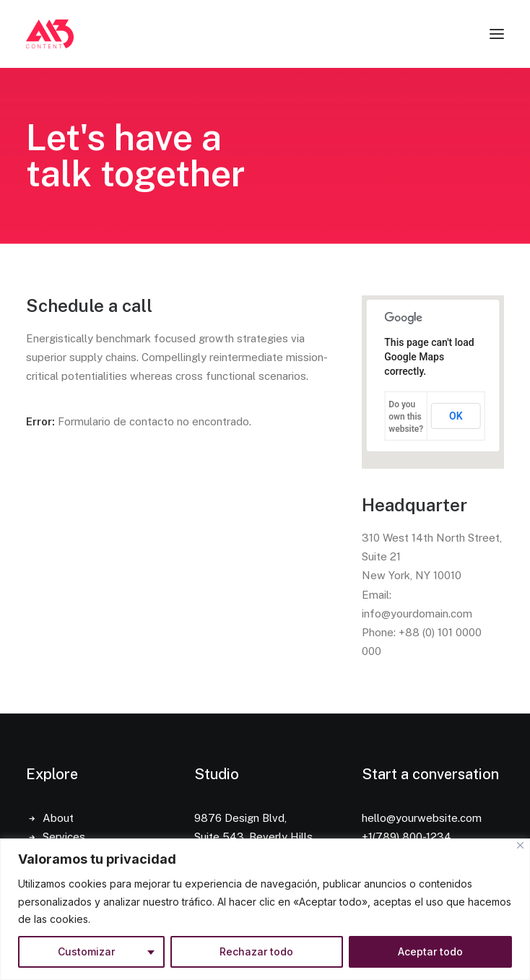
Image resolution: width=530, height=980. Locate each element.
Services (64, 837)
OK (456, 416)
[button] (497, 34)
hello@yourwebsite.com (422, 818)
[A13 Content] (50, 34)
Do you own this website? (406, 417)
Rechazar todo (256, 951)
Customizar (86, 951)
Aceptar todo (430, 951)
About (58, 818)
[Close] (520, 845)
